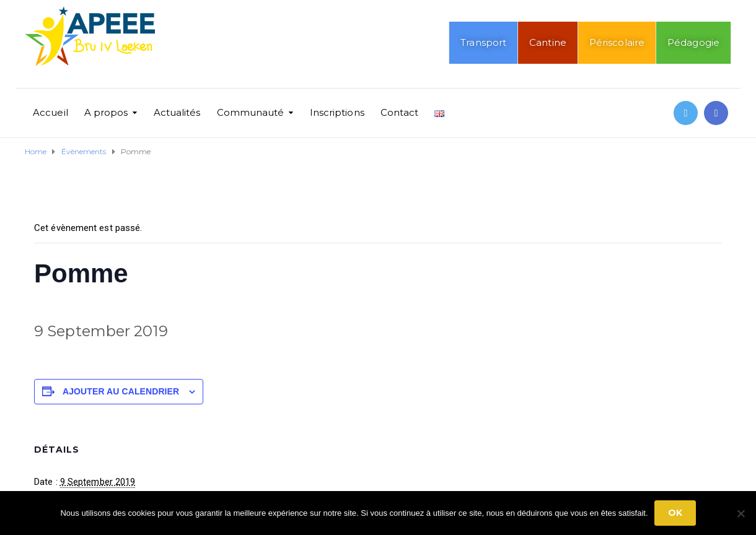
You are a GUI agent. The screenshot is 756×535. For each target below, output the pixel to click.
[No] (741, 513)
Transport (483, 42)
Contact (400, 112)
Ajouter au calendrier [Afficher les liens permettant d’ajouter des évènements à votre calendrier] (121, 391)
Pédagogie (693, 42)
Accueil (51, 112)
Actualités (177, 112)
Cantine (548, 42)
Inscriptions (337, 112)
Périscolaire (617, 42)
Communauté (251, 112)
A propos (106, 112)
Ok (675, 513)
